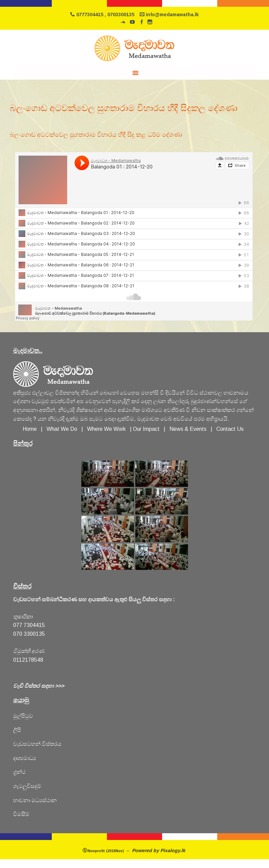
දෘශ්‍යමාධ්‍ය (25, 758)
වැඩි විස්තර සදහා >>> (39, 686)
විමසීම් (21, 814)
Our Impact (146, 429)
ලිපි (17, 730)
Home (30, 429)
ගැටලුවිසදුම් (27, 786)
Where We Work (106, 429)
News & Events (188, 429)
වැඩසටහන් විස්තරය (37, 744)
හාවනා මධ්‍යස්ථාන (35, 800)
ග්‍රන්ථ (19, 772)
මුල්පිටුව (23, 716)
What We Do (63, 429)
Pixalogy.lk (173, 850)
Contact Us (230, 429)
